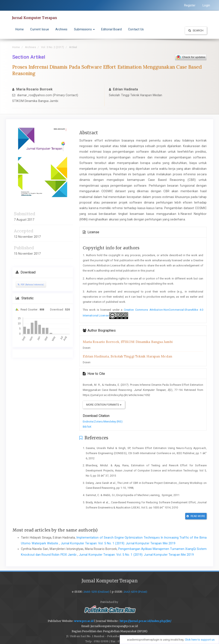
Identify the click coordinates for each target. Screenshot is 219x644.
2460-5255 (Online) (96, 592)
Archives (61, 29)
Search (196, 30)
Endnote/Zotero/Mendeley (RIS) (103, 422)
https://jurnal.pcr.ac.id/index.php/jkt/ (145, 621)
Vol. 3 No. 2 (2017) (53, 47)
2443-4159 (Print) (135, 592)
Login (206, 5)
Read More (196, 516)
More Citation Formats (104, 405)
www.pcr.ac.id (84, 621)
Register (190, 5)
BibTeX (87, 427)
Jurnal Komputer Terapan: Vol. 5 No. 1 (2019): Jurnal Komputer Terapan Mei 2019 (118, 543)
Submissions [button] (84, 29)
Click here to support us (200, 640)
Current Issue (39, 29)
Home (20, 29)
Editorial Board (112, 29)
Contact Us (136, 29)
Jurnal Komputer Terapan (35, 18)
